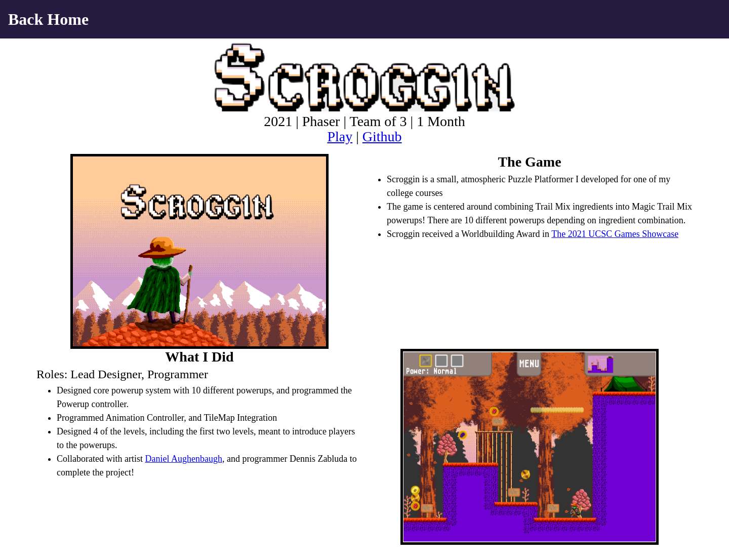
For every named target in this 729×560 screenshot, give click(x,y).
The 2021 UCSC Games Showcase (615, 234)
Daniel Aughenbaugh (183, 459)
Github (382, 136)
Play (340, 136)
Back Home (48, 19)
